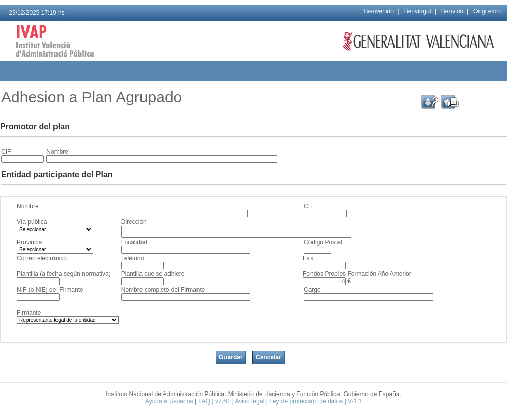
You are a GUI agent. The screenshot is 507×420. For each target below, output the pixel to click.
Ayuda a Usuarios (169, 401)
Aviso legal (250, 401)
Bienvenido (378, 11)
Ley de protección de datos (306, 401)
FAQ (204, 401)
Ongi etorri (488, 11)
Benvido (452, 11)
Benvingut (418, 11)
